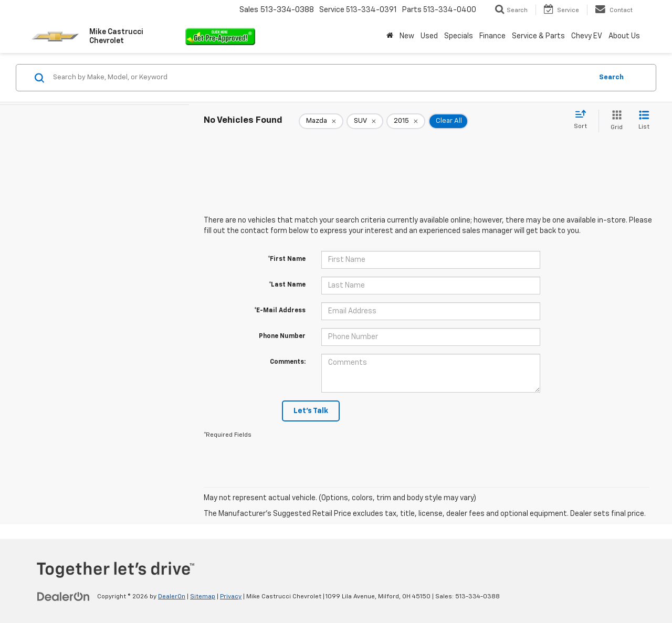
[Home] (390, 36)
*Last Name (287, 285)
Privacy (231, 597)
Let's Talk (311, 411)
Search (611, 77)
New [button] (407, 36)
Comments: (288, 362)
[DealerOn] (64, 596)
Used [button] (429, 36)
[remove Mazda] (321, 121)
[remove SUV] (365, 121)
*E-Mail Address (280, 311)
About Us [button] (624, 36)
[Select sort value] (584, 120)
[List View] (644, 121)
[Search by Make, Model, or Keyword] (321, 78)
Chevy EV (587, 36)
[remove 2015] (406, 121)
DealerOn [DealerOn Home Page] (172, 597)
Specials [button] (459, 36)
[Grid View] (615, 121)
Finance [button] (492, 36)
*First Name (287, 259)
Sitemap (203, 597)
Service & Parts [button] (538, 36)
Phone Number (282, 336)
